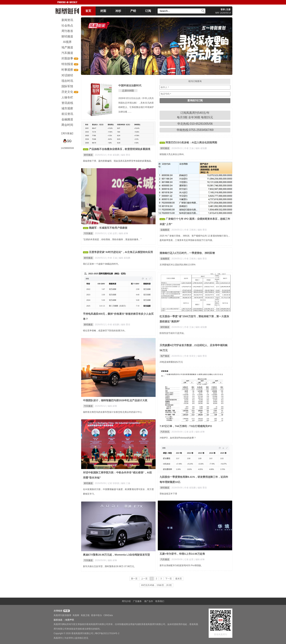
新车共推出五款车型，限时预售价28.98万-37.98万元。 (110, 566)
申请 (66, 611)
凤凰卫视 (85, 615)
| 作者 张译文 (190, 356)
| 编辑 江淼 (125, 483)
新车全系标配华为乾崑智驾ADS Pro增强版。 (181, 565)
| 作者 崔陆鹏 (113, 155)
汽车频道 (88, 233)
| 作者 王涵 (189, 148)
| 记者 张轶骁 (113, 483)
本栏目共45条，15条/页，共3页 (156, 585)
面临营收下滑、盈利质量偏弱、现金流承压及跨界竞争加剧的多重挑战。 (118, 161)
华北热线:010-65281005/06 (195, 124)
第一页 (134, 579)
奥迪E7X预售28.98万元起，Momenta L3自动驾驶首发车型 (116, 555)
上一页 (144, 579)
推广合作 (149, 601)
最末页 (179, 579)
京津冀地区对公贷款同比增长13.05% (178, 265)
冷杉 (118, 11)
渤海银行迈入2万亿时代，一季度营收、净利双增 (187, 253)
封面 (103, 11)
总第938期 (128, 91)
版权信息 (58, 620)
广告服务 (137, 601)
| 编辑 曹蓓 (125, 155)
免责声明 (69, 620)
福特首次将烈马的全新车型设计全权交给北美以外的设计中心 (113, 412)
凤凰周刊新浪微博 (62, 615)
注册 (228, 9)
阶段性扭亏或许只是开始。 (173, 333)
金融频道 (165, 230)
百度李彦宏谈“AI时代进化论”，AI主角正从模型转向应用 (121, 252)
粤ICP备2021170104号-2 (107, 633)
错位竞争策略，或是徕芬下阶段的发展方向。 (105, 331)
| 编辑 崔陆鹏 (200, 148)
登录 (223, 9)
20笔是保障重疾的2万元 (171, 362)
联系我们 (160, 601)
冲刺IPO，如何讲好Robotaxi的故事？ (178, 438)
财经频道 (88, 155)
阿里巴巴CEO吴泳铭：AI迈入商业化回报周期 (191, 142)
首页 (88, 11)
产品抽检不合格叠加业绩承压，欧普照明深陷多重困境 (120, 149)
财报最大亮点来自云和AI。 (173, 154)
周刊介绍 (126, 601)
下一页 (169, 579)
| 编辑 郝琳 (123, 233)
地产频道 (165, 356)
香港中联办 (96, 615)
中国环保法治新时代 (130, 85)
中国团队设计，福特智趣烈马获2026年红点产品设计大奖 (115, 400)
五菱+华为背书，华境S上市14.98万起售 (182, 554)
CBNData (108, 615)
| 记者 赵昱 (112, 233)
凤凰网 (76, 615)
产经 (133, 11)
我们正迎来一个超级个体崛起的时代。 (102, 264)
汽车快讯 (165, 432)
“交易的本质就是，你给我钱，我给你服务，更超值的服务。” (112, 239)
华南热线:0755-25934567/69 (195, 130)
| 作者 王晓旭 (190, 230)
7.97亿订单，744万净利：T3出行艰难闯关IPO (186, 426)
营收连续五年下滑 (168, 494)
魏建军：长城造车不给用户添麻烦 (108, 228)
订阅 (148, 11)
